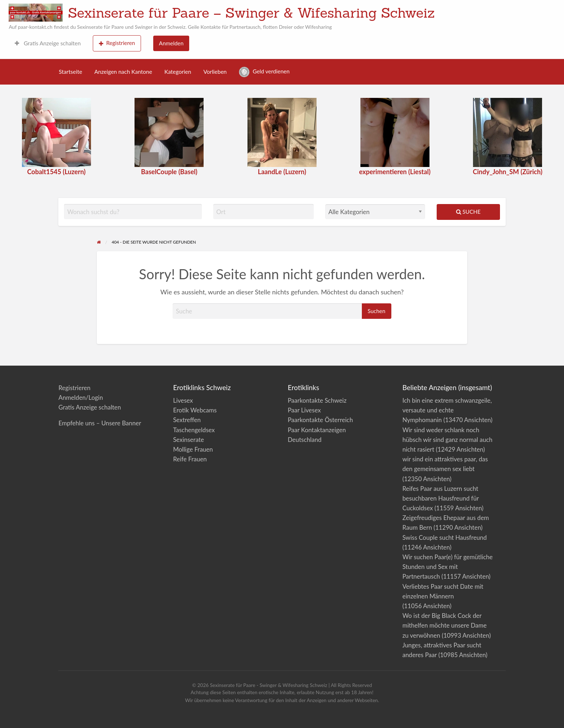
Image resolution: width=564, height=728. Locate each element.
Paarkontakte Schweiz (317, 400)
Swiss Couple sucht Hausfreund (445, 537)
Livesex (183, 400)
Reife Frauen (190, 459)
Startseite (71, 72)
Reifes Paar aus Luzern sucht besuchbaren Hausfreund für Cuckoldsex (441, 498)
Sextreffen (187, 420)
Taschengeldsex (194, 430)
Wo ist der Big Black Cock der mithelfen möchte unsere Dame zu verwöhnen (445, 625)
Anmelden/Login (81, 397)
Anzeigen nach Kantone (123, 72)
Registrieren (117, 43)
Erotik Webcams (195, 410)
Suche (468, 212)
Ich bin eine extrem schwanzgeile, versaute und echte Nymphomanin (447, 410)
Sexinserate (188, 440)
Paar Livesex (304, 410)
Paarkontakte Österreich (320, 420)
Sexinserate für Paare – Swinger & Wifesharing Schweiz (251, 13)
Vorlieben (215, 72)
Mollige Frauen (193, 449)
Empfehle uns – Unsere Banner (100, 423)
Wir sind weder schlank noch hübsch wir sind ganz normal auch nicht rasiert (447, 440)
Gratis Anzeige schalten (48, 43)
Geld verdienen (264, 72)
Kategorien (178, 72)
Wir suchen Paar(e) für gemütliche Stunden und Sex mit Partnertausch (448, 567)
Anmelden (171, 43)
